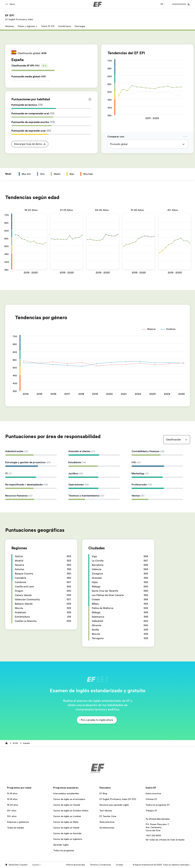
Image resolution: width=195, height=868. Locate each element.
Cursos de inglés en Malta (66, 822)
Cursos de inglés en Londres (67, 816)
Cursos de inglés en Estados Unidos (71, 811)
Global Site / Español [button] (16, 865)
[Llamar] (180, 4)
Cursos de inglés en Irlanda (66, 828)
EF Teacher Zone (108, 816)
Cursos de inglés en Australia (67, 833)
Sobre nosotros (153, 793)
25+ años (12, 811)
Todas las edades (16, 828)
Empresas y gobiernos (18, 822)
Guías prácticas (107, 822)
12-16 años (12, 793)
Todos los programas (64, 850)
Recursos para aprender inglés (114, 805)
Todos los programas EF (158, 805)
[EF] (97, 4)
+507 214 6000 (153, 835)
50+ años (12, 816)
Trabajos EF (151, 811)
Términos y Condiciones (100, 865)
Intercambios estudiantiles (66, 793)
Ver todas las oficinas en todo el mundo (165, 840)
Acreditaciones (107, 828)
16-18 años (12, 799)
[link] (19, 17)
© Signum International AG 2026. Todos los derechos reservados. (161, 865)
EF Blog (103, 793)
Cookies (119, 865)
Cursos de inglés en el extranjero (69, 799)
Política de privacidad (75, 865)
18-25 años (13, 805)
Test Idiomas (106, 811)
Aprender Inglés (61, 845)
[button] (11, 4)
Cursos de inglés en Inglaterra (68, 839)
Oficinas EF (151, 799)
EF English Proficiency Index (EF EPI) (118, 799)
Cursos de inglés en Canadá (67, 805)
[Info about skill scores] (90, 99)
